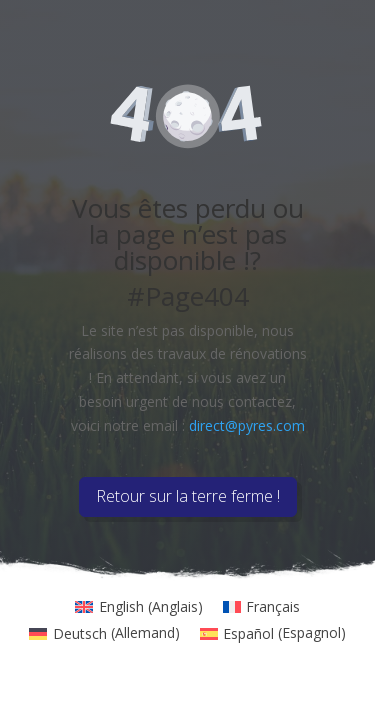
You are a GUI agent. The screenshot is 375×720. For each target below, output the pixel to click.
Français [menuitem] (273, 606)
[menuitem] (139, 607)
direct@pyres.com (247, 425)
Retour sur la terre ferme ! (188, 496)
